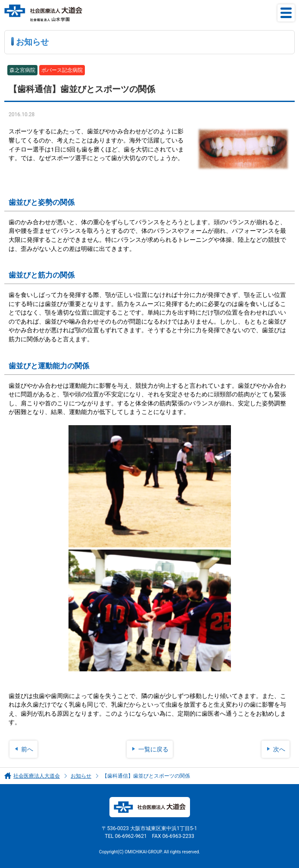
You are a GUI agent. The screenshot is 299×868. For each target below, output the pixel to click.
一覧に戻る (153, 749)
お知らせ (81, 776)
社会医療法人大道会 (37, 776)
